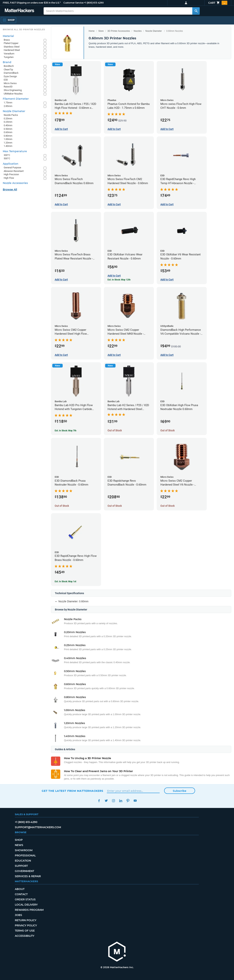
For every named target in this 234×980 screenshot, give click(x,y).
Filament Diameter (16, 99)
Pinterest (128, 801)
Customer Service (73, 3)
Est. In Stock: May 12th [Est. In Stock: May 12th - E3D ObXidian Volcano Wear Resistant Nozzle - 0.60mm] (119, 280)
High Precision (11, 174)
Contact (21, 894)
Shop (19, 840)
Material (8, 36)
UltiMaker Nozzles (13, 94)
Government (24, 871)
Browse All (10, 190)
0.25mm (8, 122)
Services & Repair (28, 876)
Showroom (24, 850)
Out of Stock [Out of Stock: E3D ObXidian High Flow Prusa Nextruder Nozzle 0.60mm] (168, 430)
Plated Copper (11, 43)
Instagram (113, 801)
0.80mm (8, 136)
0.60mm (8, 132)
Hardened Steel (12, 50)
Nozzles (138, 31)
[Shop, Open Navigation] (9, 20)
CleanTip (8, 70)
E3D (6, 80)
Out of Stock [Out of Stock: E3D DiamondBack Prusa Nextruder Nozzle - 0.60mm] (62, 506)
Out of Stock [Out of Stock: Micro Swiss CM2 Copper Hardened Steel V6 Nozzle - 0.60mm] (168, 506)
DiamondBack (11, 73)
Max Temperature (15, 151)
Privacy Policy (26, 925)
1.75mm (8, 103)
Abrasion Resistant (14, 171)
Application (11, 164)
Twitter (106, 801)
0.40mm (8, 125)
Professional (25, 855)
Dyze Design (10, 76)
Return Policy (26, 920)
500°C (7, 158)
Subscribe (180, 791)
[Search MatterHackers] (196, 11)
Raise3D (8, 87)
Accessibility (25, 936)
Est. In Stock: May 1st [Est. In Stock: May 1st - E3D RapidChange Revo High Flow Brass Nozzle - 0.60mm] (65, 582)
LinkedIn (121, 801)
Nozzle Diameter (154, 31)
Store (101, 31)
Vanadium (9, 54)
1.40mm (8, 146)
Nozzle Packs (11, 115)
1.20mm (8, 143)
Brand (7, 62)
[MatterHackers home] (117, 952)
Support (21, 866)
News (19, 845)
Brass (7, 40)
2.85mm (8, 106)
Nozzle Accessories (15, 183)
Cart (218, 3)
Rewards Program (29, 910)
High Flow (9, 178)
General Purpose (12, 168)
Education (23, 861)
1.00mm (8, 139)
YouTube (135, 801)
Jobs (18, 915)
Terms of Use (25, 931)
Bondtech (9, 66)
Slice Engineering (13, 90)
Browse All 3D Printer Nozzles (24, 30)
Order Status (25, 899)
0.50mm (8, 129)
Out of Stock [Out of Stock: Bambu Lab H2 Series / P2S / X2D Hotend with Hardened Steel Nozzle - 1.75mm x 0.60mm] (115, 430)
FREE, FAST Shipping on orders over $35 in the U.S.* (32, 3)
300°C (7, 155)
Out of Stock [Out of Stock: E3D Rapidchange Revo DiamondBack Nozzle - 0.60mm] (115, 506)
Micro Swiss (10, 83)
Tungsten (9, 57)
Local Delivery (26, 905)
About (20, 889)
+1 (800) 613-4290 (94, 3)
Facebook (99, 801)
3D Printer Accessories (119, 31)
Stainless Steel (12, 47)
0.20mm (8, 119)
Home (92, 31)
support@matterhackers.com (38, 827)
